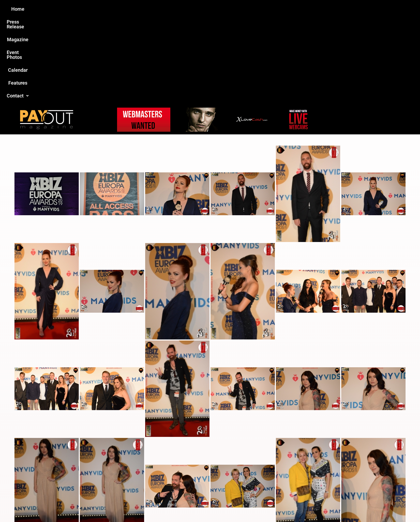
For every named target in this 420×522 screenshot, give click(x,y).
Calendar (244, 9)
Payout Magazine (148, 506)
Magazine (179, 9)
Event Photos (212, 9)
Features (272, 9)
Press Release (145, 9)
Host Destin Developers (327, 506)
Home (115, 9)
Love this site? (128, 481)
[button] (300, 9)
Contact (300, 9)
